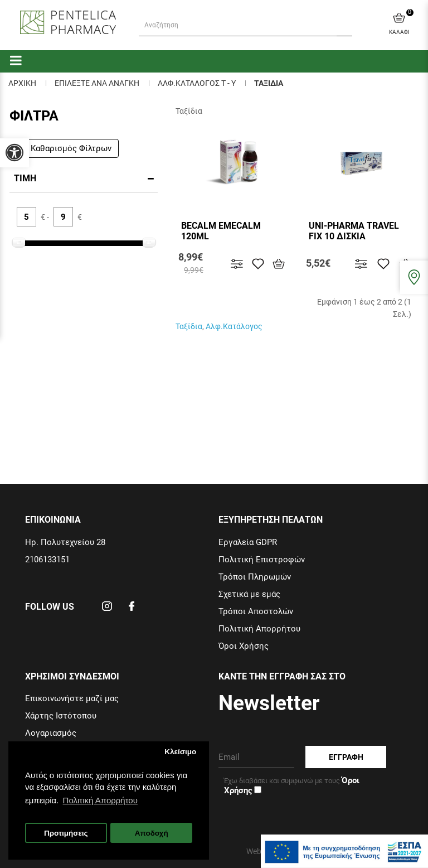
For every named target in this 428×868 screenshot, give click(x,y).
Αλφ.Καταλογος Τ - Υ (197, 83)
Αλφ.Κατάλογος (234, 326)
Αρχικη (22, 83)
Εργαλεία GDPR (248, 542)
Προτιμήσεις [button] (66, 833)
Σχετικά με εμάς (249, 594)
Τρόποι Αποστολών (256, 611)
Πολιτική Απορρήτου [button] (100, 800)
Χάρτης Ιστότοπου (61, 716)
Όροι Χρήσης (244, 646)
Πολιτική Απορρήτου (259, 629)
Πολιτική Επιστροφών (262, 560)
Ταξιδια (269, 83)
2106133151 (47, 560)
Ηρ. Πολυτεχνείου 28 (65, 542)
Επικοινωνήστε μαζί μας (72, 698)
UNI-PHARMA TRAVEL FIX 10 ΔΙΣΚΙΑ (354, 231)
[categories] (16, 60)
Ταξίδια (189, 326)
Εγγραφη (346, 757)
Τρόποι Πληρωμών (255, 577)
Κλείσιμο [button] (180, 752)
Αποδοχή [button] (152, 833)
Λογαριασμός (51, 733)
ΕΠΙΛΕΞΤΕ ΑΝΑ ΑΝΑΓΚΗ (97, 83)
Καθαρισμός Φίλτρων (66, 148)
